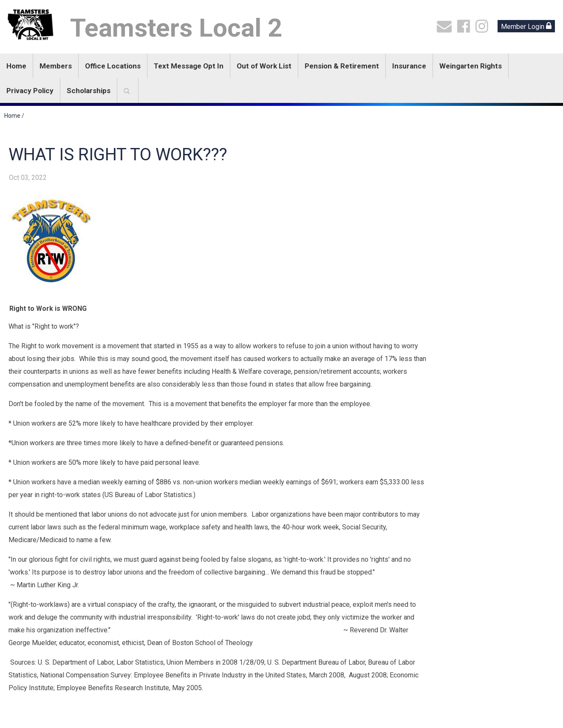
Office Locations (113, 66)
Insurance (409, 66)
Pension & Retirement (342, 66)
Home (16, 66)
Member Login (526, 26)
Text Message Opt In (189, 66)
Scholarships (89, 91)
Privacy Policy (30, 91)
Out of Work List (264, 66)
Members (56, 66)
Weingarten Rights (471, 66)
